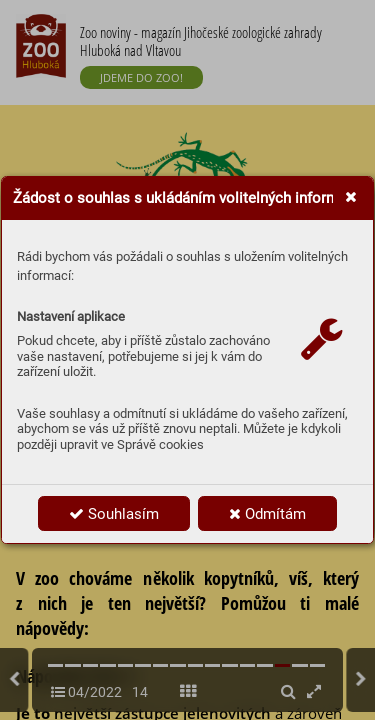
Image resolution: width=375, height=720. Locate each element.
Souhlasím (114, 514)
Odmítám (267, 514)
